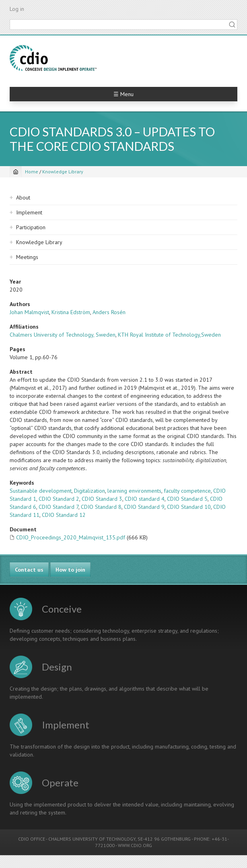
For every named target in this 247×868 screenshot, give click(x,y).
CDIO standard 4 (145, 499)
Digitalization (90, 491)
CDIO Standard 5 (187, 499)
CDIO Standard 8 (101, 507)
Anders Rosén (109, 312)
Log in (17, 9)
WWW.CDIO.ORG (135, 845)
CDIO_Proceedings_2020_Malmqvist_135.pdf (71, 537)
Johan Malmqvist (29, 312)
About (23, 197)
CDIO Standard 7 (59, 507)
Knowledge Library (63, 172)
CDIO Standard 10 (189, 507)
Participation (31, 227)
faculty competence (187, 491)
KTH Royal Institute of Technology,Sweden (169, 335)
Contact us (29, 570)
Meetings (27, 257)
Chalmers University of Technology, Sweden (63, 335)
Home (32, 172)
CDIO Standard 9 (144, 507)
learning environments (134, 491)
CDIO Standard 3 (102, 499)
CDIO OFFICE (32, 839)
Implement (29, 212)
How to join (70, 570)
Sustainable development (41, 491)
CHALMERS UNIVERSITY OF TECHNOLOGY (92, 839)
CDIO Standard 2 (59, 499)
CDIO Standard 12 (64, 515)
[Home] (16, 172)
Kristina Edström (71, 312)
